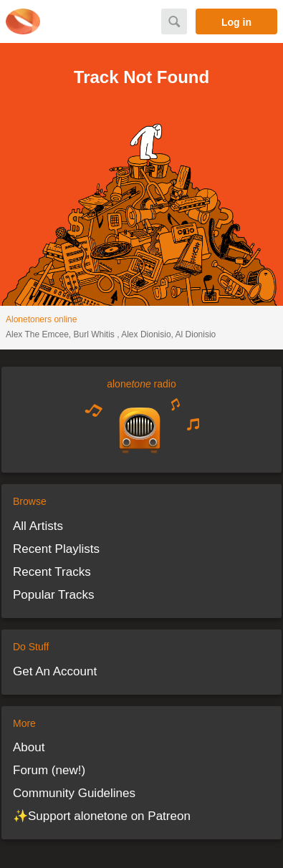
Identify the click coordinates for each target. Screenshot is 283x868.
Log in (236, 22)
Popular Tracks (53, 595)
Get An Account (55, 671)
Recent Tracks (52, 572)
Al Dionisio (196, 334)
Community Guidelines (74, 793)
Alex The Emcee (37, 334)
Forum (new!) (49, 770)
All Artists (38, 526)
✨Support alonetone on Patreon (102, 816)
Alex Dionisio (146, 334)
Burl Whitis (96, 334)
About (29, 747)
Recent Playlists (56, 549)
